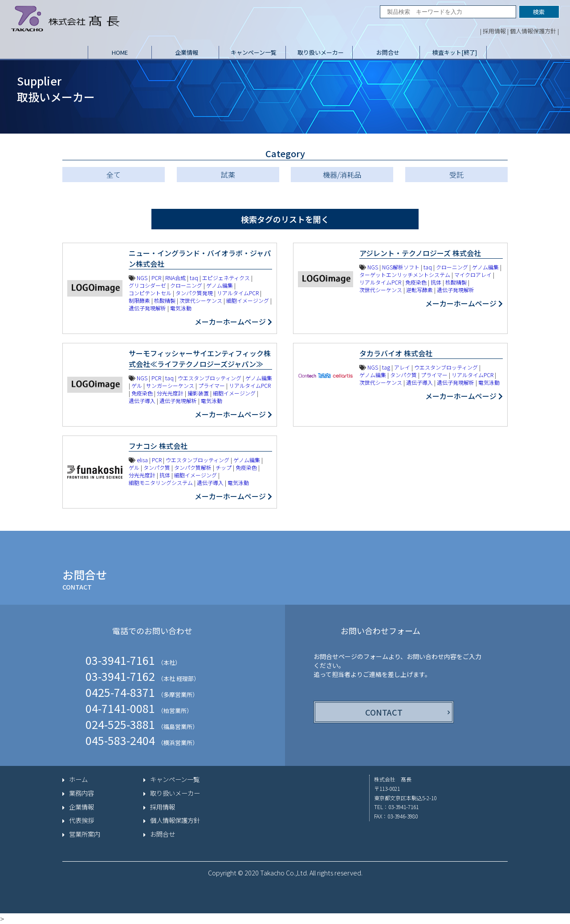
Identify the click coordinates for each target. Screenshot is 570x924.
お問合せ (388, 52)
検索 (539, 12)
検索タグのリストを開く (285, 219)
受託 (456, 175)
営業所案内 (85, 834)
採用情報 (494, 31)
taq (194, 278)
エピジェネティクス (226, 278)
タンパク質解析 (193, 467)
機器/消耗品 (342, 175)
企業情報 (187, 52)
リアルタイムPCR (238, 293)
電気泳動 (181, 308)
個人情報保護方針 (533, 31)
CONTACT (384, 712)
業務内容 (81, 793)
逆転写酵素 (419, 290)
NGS (142, 278)
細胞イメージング (248, 300)
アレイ (402, 367)
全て (114, 175)
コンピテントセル (150, 293)
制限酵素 (139, 300)
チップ (224, 467)
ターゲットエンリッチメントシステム (405, 275)
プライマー (212, 385)
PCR (156, 278)
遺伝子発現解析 (147, 308)
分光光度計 (170, 393)
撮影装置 (198, 393)
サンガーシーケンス (170, 385)
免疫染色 (416, 282)
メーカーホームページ (233, 322)
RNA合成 (175, 278)
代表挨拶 (81, 820)
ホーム (78, 779)
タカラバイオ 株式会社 (396, 353)
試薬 (228, 175)
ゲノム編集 (220, 285)
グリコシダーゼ (147, 285)
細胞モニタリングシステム (161, 482)
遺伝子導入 (142, 401)
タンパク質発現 (194, 293)
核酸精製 (165, 300)
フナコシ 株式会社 (158, 446)
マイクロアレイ (473, 275)
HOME (120, 52)
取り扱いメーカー (321, 52)
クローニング (186, 285)
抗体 (436, 282)
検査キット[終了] (455, 52)
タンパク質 (403, 375)
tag (386, 367)
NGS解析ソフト (401, 267)
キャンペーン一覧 (254, 52)
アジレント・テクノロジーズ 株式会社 (420, 253)
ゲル (137, 385)
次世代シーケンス (201, 300)
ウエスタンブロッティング (210, 378)
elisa (142, 460)
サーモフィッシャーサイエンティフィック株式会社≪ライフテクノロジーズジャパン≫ (200, 358)
